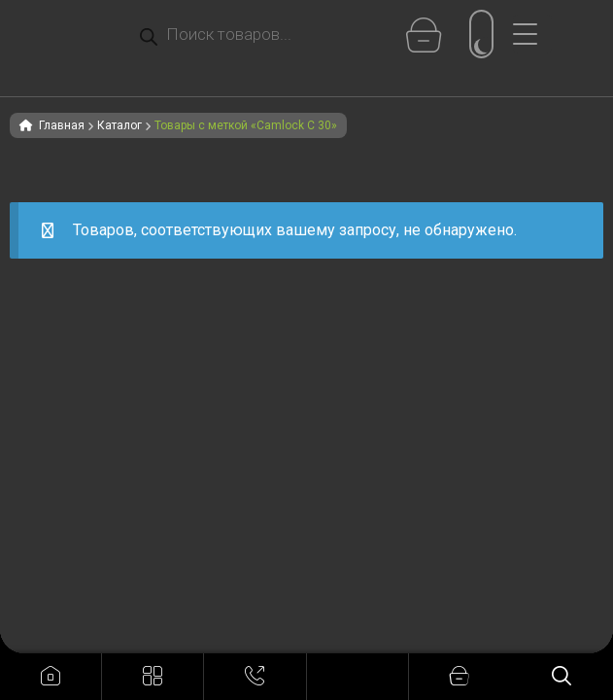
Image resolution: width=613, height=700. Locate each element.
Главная (62, 125)
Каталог (119, 125)
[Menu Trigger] (532, 34)
